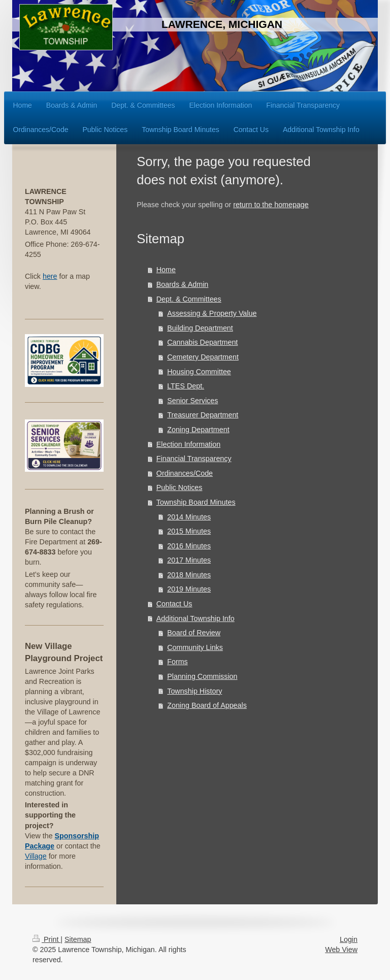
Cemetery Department (203, 357)
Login (349, 939)
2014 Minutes (189, 517)
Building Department (200, 328)
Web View (341, 950)
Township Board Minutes (196, 502)
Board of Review (194, 633)
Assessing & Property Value (212, 313)
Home (166, 270)
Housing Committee (199, 372)
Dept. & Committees (189, 299)
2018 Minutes (189, 575)
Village (36, 856)
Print (46, 939)
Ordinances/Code (185, 473)
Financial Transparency (194, 459)
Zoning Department (198, 430)
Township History (194, 691)
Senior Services (192, 401)
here (50, 276)
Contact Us (174, 604)
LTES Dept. (186, 386)
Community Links (195, 647)
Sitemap (78, 939)
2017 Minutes (189, 560)
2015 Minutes (189, 531)
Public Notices (180, 487)
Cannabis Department (202, 342)
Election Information (188, 444)
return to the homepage (271, 205)
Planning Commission (202, 676)
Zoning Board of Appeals (207, 705)
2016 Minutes (189, 546)
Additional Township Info (196, 618)
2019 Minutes (189, 589)
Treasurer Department (203, 415)
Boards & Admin (183, 284)
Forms (177, 662)
